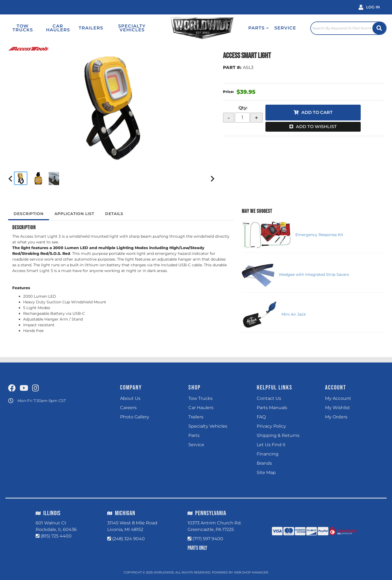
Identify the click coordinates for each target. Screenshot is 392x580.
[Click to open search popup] (348, 28)
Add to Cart (317, 112)
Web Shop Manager (251, 572)
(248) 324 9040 (128, 539)
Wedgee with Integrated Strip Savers (314, 274)
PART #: (232, 67)
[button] (259, 28)
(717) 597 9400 (208, 539)
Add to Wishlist (316, 127)
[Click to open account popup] (369, 7)
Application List (74, 214)
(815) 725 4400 (56, 536)
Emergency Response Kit (319, 235)
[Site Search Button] (379, 28)
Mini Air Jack (294, 314)
